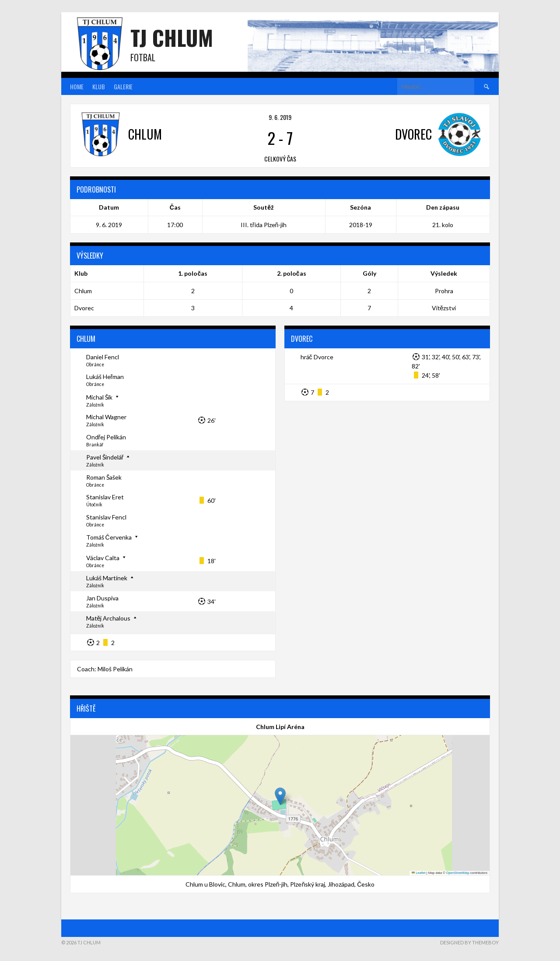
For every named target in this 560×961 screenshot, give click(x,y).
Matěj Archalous (108, 618)
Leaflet (419, 873)
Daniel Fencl (103, 357)
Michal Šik (99, 397)
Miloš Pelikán (115, 669)
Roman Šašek (104, 477)
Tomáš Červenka (109, 537)
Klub (99, 86)
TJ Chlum (172, 37)
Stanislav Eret (105, 497)
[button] (280, 796)
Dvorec (84, 308)
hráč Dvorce (317, 357)
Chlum (83, 291)
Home (77, 86)
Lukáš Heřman (105, 377)
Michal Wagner (106, 417)
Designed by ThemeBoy (469, 942)
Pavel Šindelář (105, 457)
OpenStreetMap (458, 873)
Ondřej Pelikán (106, 437)
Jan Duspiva (102, 598)
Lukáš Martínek (107, 578)
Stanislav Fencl (106, 517)
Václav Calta (103, 558)
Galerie (123, 86)
